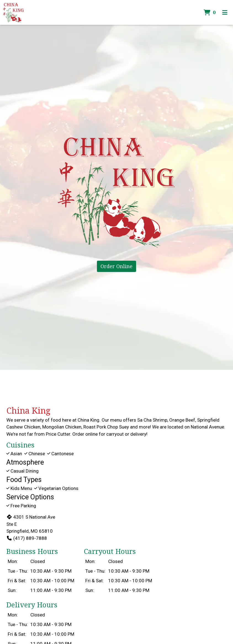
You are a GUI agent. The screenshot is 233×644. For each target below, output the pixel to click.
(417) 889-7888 (27, 538)
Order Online (116, 266)
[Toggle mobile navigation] (225, 12)
